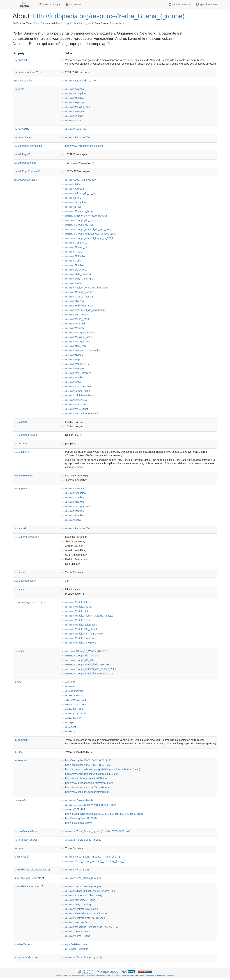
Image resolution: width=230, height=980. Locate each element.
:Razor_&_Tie (77, 137)
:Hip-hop (74, 103)
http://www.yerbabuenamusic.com (84, 146)
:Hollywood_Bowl (79, 306)
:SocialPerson (74, 695)
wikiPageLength (25, 163)
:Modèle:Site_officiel (81, 629)
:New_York (76, 346)
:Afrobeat (75, 89)
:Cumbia (74, 98)
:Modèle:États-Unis (80, 638)
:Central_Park (77, 247)
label (20, 528)
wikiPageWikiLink (26, 180)
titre (19, 589)
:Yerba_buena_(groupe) (83, 878)
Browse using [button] (50, 4)
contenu (22, 452)
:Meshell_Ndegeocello (82, 413)
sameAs (20, 800)
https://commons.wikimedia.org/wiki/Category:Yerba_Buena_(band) (103, 769)
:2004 (73, 184)
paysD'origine (25, 581)
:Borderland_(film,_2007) (84, 895)
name (19, 848)
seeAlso (20, 760)
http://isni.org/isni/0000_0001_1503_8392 (88, 765)
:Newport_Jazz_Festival (83, 351)
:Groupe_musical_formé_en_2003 (89, 238)
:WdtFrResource (77, 949)
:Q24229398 (76, 713)
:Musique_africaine (80, 333)
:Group (71, 731)
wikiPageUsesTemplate (30, 602)
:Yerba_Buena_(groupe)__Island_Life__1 (93, 857)
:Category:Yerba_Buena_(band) (91, 805)
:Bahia (73, 198)
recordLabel (23, 137)
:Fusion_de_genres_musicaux (87, 288)
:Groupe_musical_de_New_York (88, 229)
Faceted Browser (180, 4)
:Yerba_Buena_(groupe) (84, 840)
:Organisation (74, 691)
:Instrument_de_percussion (85, 310)
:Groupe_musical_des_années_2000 (91, 234)
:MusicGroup (76, 700)
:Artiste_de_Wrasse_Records (86, 216)
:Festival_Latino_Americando (86, 913)
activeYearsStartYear (28, 72)
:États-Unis (76, 129)
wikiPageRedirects (29, 878)
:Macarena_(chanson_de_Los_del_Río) (92, 927)
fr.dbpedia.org (118, 23)
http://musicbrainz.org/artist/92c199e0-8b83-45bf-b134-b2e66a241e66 (104, 814)
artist (21, 857)
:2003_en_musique (80, 180)
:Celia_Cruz (76, 243)
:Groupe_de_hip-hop (82, 220)
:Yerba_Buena (78, 870)
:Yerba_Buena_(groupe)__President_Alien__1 (95, 861)
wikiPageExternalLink (28, 146)
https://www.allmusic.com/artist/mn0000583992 (91, 774)
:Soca (73, 120)
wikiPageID (22, 154)
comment (21, 740)
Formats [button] (73, 4)
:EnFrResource (76, 944)
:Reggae (74, 112)
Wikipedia (89, 976)
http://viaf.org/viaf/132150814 (81, 818)
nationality (22, 129)
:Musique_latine (79, 337)
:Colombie (75, 256)
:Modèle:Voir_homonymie (84, 634)
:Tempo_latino (78, 391)
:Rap (72, 360)
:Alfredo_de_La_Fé (80, 81)
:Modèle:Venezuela (80, 643)
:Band (70, 686)
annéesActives (25, 435)
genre (19, 89)
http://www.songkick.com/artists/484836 (87, 792)
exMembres (24, 476)
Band (37, 23)
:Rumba (74, 116)
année (21, 422)
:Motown (74, 328)
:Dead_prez (76, 270)
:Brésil (73, 207)
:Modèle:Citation (79, 607)
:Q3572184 (75, 809)
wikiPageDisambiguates (32, 870)
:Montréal (75, 324)
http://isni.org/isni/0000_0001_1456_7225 (88, 760)
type (18, 682)
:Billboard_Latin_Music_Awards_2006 (91, 891)
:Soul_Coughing (79, 386)
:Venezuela (76, 400)
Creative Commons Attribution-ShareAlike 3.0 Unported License (146, 976)
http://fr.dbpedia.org (75, 23)
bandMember (23, 81)
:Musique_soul (78, 107)
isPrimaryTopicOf (26, 840)
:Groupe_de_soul (80, 225)
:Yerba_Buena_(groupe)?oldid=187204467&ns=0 (98, 831)
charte (21, 443)
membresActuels (27, 537)
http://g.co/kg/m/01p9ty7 (79, 823)
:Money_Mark (77, 319)
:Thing (70, 682)
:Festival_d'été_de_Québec (85, 918)
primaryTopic (26, 957)
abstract (20, 60)
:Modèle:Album (78, 602)
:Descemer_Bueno (80, 900)
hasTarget (23, 944)
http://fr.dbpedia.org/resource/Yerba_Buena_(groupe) (109, 16)
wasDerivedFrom (26, 831)
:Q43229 (74, 718)
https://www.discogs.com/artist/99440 (86, 778)
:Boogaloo (75, 94)
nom (20, 572)
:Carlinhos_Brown (80, 211)
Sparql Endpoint (207, 4)
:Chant (73, 252)
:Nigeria (74, 355)
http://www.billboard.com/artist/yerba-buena (89, 783)
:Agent (70, 722)
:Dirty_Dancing (78, 274)
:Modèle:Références (81, 625)
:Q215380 (74, 709)
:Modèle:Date (77, 611)
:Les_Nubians (77, 315)
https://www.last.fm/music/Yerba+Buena (87, 787)
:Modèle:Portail (78, 620)
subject (20, 651)
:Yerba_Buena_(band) (79, 800)
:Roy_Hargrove (78, 373)
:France (74, 283)
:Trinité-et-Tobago (80, 395)
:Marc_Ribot (77, 409)
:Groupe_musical (79, 297)
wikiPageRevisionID (27, 171)
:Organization (76, 704)
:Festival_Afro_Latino (82, 909)
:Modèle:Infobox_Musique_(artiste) (89, 616)
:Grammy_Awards (80, 292)
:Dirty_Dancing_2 (79, 279)
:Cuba (73, 261)
